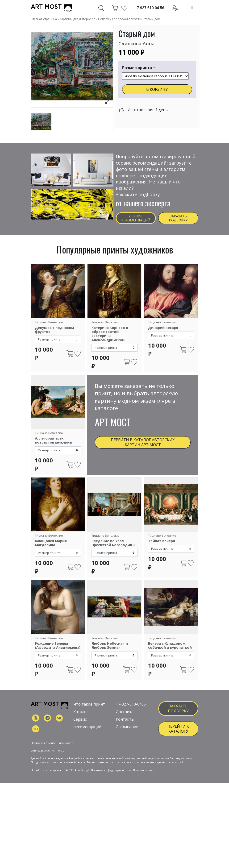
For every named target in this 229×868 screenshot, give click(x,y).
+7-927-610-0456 (131, 708)
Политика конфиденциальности (52, 764)
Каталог (81, 716)
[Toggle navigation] (192, 8)
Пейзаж (104, 19)
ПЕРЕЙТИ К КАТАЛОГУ (178, 733)
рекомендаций (87, 731)
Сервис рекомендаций (136, 218)
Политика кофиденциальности (111, 791)
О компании (127, 731)
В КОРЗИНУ (157, 89)
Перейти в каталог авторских (143, 442)
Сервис (80, 723)
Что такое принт (89, 708)
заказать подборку (178, 712)
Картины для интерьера (77, 19)
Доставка (125, 716)
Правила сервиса (144, 791)
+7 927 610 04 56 (149, 8)
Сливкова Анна (137, 44)
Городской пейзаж (126, 19)
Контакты (125, 723)
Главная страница (44, 19)
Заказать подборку (178, 218)
